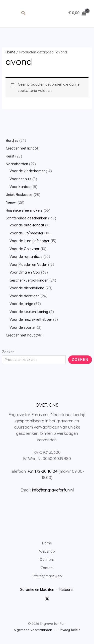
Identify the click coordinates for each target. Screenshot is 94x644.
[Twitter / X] (47, 599)
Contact (47, 568)
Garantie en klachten (37, 590)
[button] (24, 13)
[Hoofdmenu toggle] (11, 13)
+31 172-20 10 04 (42, 471)
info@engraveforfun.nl (53, 490)
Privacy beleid (70, 630)
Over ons (47, 560)
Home (10, 52)
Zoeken (8, 352)
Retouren (67, 590)
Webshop (47, 551)
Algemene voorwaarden (33, 630)
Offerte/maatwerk (47, 576)
